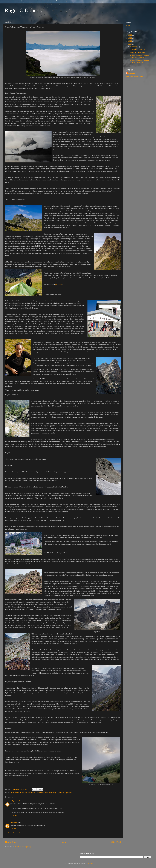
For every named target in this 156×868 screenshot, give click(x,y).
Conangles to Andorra (137, 49)
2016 (130, 35)
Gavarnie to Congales (137, 52)
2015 (130, 38)
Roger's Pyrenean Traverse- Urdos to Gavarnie (140, 56)
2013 (130, 41)
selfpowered (15, 801)
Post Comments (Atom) (23, 847)
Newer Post (11, 842)
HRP (39, 793)
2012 (130, 44)
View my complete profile (135, 76)
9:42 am (13, 828)
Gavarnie (24, 793)
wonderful (59, 284)
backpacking (15, 793)
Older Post (116, 842)
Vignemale (68, 793)
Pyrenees (60, 793)
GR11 (34, 793)
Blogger (90, 863)
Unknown (14, 822)
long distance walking (49, 793)
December (134, 47)
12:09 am (14, 815)
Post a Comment (14, 833)
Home (63, 842)
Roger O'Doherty (24, 10)
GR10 (30, 793)
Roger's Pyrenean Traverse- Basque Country (140, 61)
